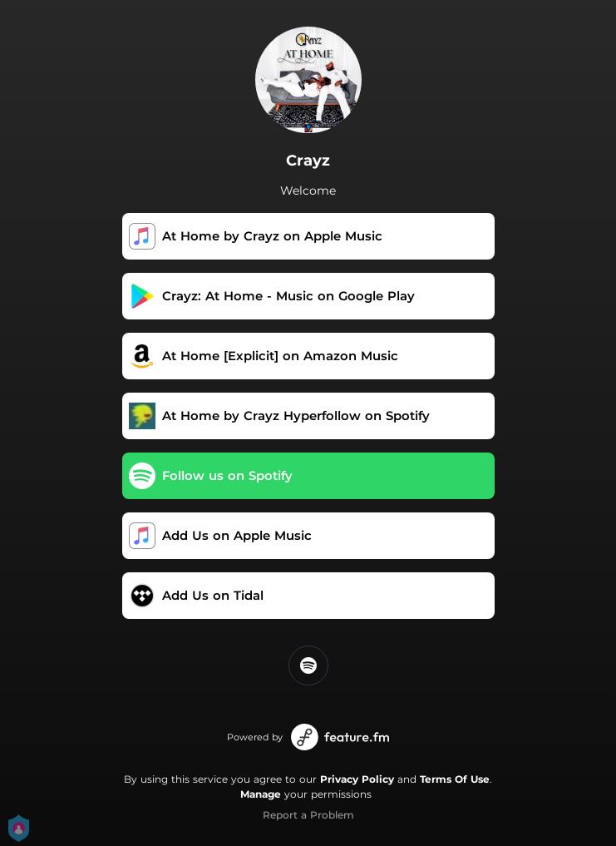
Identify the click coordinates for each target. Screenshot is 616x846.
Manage (261, 794)
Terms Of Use (455, 779)
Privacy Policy (357, 779)
